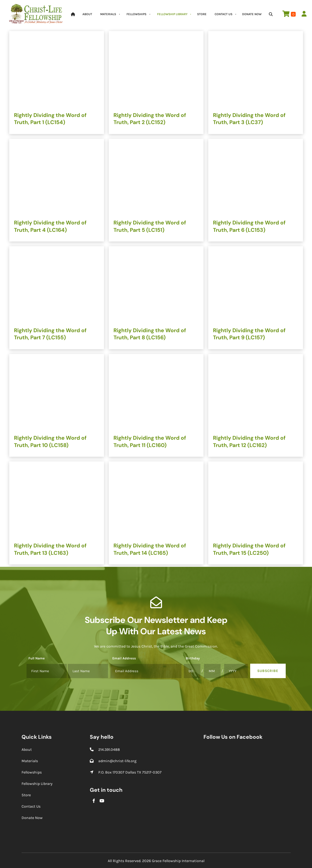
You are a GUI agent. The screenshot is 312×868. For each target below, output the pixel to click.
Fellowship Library (172, 14)
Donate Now (252, 14)
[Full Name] (47, 671)
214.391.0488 (109, 749)
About (87, 14)
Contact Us (224, 14)
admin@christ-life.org (117, 761)
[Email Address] (146, 671)
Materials (108, 14)
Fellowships (136, 14)
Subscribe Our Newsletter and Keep (156, 620)
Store (202, 14)
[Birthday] (192, 671)
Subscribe (268, 671)
